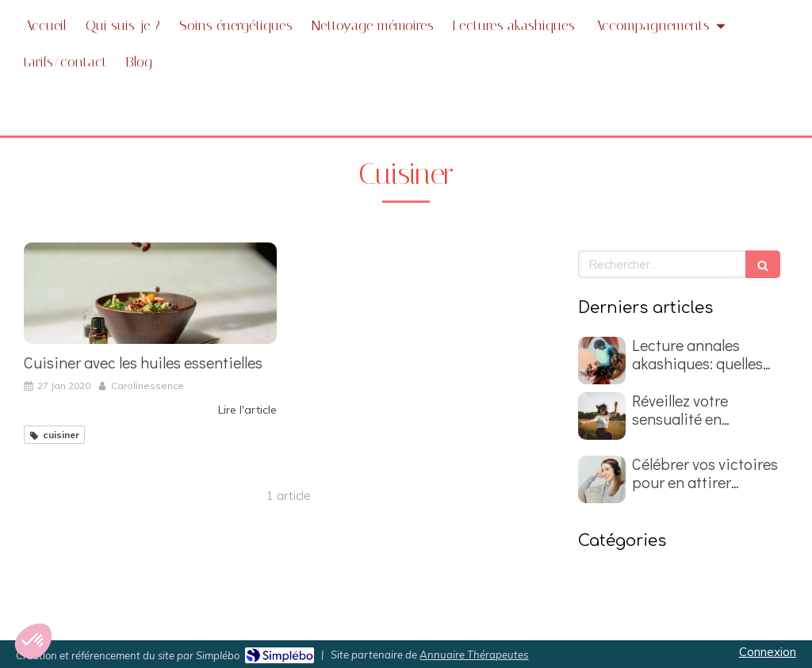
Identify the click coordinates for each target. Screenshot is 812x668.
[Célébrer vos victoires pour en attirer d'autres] (602, 479)
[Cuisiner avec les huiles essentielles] (150, 293)
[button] (33, 641)
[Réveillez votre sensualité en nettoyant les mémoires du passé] (602, 416)
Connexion (768, 652)
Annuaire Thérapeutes (474, 655)
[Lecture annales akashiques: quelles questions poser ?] (602, 361)
